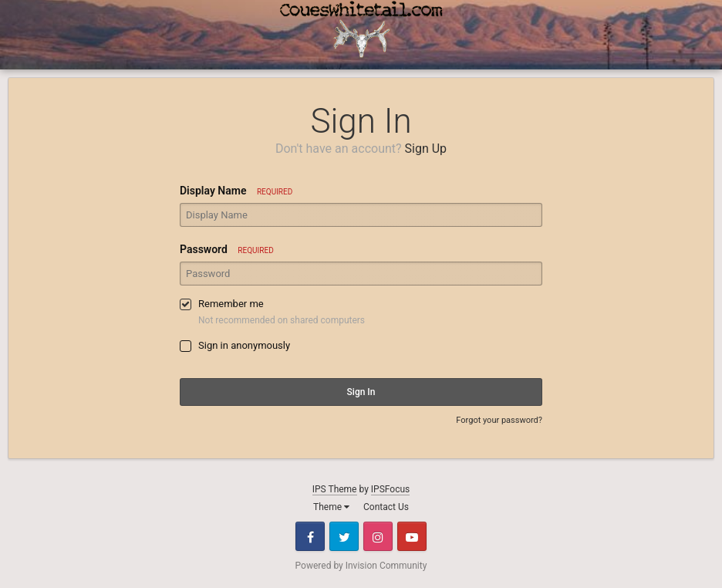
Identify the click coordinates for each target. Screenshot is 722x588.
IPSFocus (390, 489)
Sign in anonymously (244, 345)
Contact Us (386, 507)
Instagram (378, 536)
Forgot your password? (499, 420)
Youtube (412, 536)
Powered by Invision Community (361, 566)
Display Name (236, 191)
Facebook (310, 536)
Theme (331, 507)
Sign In (361, 392)
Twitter (344, 536)
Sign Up (426, 149)
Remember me (231, 304)
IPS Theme (335, 489)
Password (227, 249)
